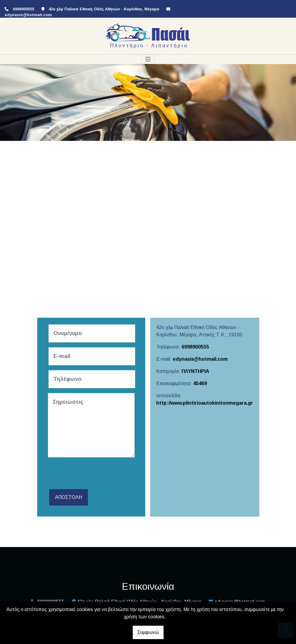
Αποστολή (69, 497)
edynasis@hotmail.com (28, 15)
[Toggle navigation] (148, 59)
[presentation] (94, 474)
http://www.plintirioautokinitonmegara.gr (205, 403)
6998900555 (195, 347)
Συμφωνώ (148, 632)
